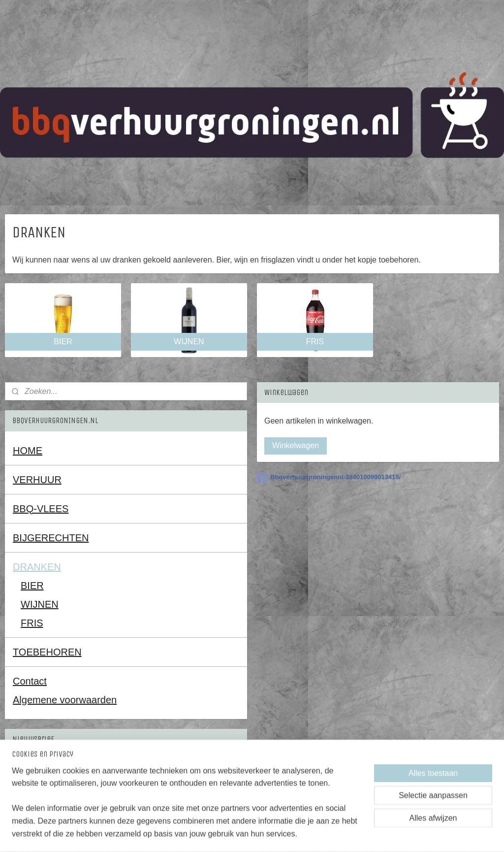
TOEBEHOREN (47, 652)
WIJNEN (40, 604)
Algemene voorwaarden (65, 700)
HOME (28, 451)
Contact (30, 681)
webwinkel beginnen (295, 834)
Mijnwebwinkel (371, 834)
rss (263, 834)
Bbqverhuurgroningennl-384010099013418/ (329, 478)
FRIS (32, 623)
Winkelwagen (296, 445)
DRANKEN (37, 567)
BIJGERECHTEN (51, 538)
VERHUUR (37, 480)
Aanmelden (40, 792)
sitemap (245, 834)
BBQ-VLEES (41, 509)
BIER (32, 586)
